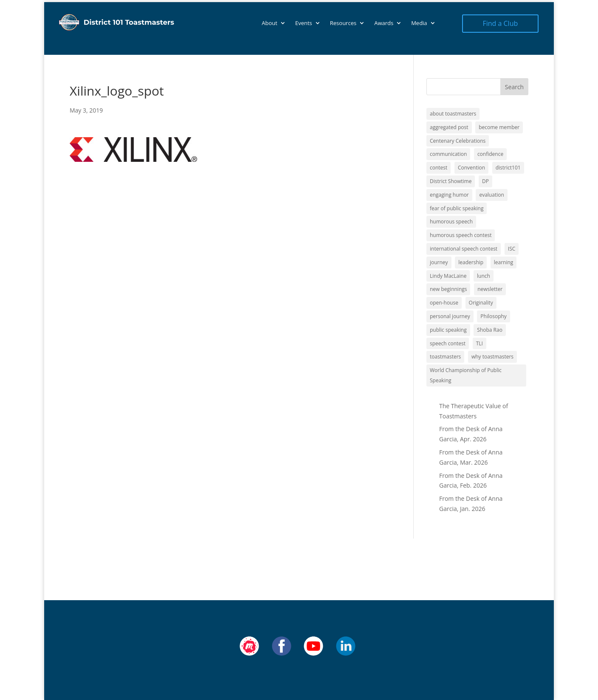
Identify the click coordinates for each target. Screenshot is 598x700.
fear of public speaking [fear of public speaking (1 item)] (457, 208)
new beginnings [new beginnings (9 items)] (448, 289)
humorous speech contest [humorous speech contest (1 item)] (461, 235)
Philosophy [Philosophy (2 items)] (494, 316)
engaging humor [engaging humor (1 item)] (449, 195)
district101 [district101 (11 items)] (508, 168)
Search (514, 87)
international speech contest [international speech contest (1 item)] (464, 249)
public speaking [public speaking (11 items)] (448, 330)
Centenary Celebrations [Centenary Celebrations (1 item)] (458, 141)
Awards (384, 23)
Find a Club (500, 23)
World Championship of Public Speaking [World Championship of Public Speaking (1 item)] (466, 375)
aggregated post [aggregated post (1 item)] (449, 127)
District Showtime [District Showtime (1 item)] (451, 181)
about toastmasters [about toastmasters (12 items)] (453, 114)
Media (419, 23)
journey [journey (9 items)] (439, 262)
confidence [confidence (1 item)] (490, 154)
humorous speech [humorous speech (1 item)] (451, 222)
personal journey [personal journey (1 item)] (450, 316)
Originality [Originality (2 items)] (481, 303)
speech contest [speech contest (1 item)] (448, 343)
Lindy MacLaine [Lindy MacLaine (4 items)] (448, 276)
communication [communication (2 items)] (448, 154)
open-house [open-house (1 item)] (444, 303)
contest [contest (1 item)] (439, 168)
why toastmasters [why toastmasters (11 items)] (492, 357)
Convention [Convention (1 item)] (471, 168)
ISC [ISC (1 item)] (512, 249)
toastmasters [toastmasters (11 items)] (445, 357)
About (269, 23)
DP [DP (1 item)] (485, 181)
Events (304, 23)
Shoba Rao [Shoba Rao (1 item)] (490, 330)
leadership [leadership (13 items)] (471, 262)
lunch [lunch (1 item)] (484, 276)
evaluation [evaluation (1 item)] (491, 195)
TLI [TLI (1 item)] (480, 343)
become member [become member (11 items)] (499, 127)
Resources (343, 23)
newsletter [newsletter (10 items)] (490, 289)
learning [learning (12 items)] (504, 262)
